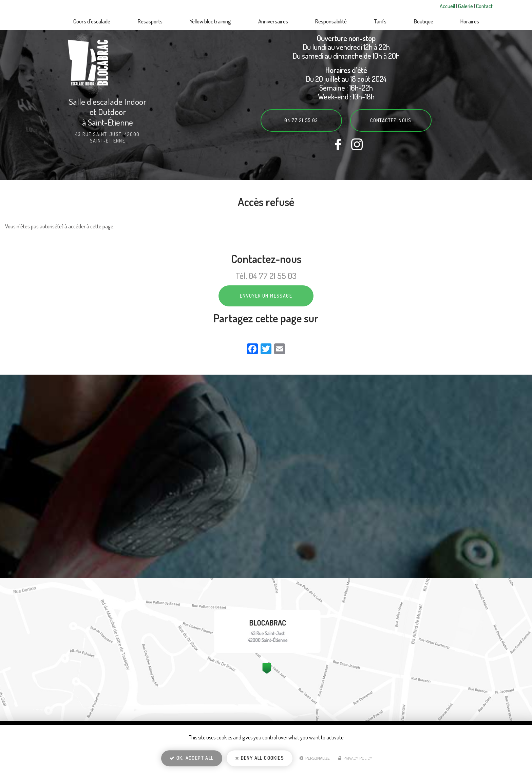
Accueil (448, 6)
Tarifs (380, 21)
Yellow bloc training (210, 21)
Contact (484, 6)
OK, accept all (192, 758)
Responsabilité (331, 21)
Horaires (470, 21)
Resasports (150, 21)
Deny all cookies (260, 758)
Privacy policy (355, 758)
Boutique (424, 21)
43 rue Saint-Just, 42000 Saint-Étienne (108, 137)
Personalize (315, 758)
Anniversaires (273, 21)
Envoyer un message (266, 296)
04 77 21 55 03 (301, 120)
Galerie (466, 6)
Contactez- (391, 120)
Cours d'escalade (92, 21)
